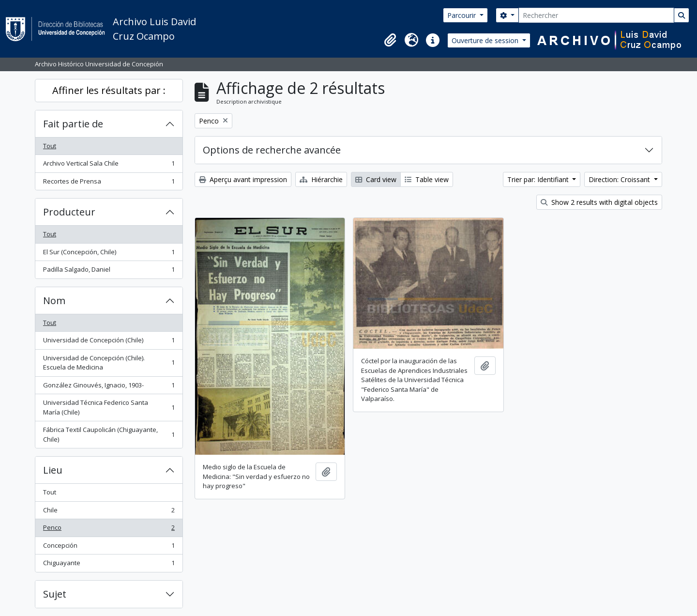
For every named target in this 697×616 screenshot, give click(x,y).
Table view (427, 179)
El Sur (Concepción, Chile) (109, 254)
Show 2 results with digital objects (599, 202)
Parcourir (462, 15)
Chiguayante (109, 565)
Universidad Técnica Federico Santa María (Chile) (109, 407)
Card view (376, 179)
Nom (54, 300)
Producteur (69, 212)
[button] (390, 40)
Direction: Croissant (620, 179)
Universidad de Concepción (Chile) (109, 342)
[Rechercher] (596, 15)
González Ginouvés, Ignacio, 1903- (109, 387)
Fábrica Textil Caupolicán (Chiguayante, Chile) (109, 434)
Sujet (55, 594)
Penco (109, 530)
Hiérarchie (321, 179)
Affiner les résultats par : (109, 90)
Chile (109, 512)
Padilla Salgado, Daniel (109, 271)
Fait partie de (73, 124)
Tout (50, 146)
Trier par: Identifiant (539, 179)
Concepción (109, 547)
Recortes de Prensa (109, 183)
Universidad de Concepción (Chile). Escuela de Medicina (109, 363)
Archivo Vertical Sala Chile (109, 165)
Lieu (53, 470)
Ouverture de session (486, 40)
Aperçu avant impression (243, 179)
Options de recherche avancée (272, 150)
